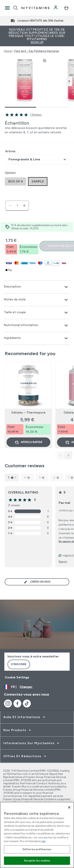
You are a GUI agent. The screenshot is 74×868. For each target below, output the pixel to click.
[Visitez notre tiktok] (27, 703)
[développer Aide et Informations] (25, 717)
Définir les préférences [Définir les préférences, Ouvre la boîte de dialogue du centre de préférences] (37, 849)
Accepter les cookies (37, 861)
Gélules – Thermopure (28, 412)
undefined (37, 159)
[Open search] (16, 8)
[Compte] (56, 8)
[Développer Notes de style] (37, 300)
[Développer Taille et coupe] (37, 313)
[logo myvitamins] (35, 8)
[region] (37, 835)
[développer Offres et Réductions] (25, 756)
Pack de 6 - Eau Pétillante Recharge (37, 51)
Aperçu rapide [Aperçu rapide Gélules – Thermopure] (28, 442)
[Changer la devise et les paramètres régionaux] (37, 687)
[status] (17, 206)
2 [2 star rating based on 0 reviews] (56, 477)
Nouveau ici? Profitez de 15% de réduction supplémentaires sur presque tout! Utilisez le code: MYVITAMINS (37, 36)
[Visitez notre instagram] (8, 703)
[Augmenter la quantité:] (24, 206)
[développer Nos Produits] (18, 730)
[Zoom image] (45, 61)
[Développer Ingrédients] (37, 338)
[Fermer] (69, 807)
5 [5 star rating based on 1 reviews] (12, 478)
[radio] (16, 181)
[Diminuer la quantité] (10, 206)
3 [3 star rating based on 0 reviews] (42, 477)
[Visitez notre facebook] (17, 703)
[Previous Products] (61, 455)
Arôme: (11, 151)
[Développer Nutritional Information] (37, 325)
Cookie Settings (17, 677)
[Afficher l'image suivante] (69, 81)
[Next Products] (68, 455)
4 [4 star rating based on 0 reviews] (27, 477)
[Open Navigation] (7, 8)
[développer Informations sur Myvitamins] (32, 743)
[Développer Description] (37, 287)
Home (8, 51)
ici (44, 841)
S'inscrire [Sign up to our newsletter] (19, 664)
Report (63, 562)
